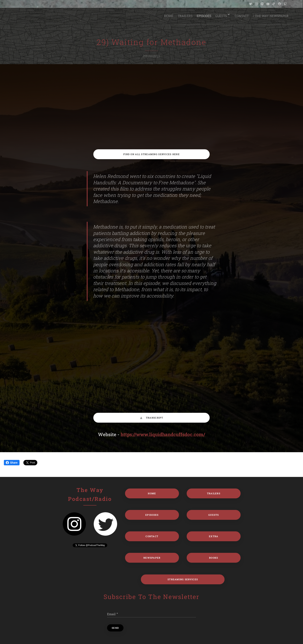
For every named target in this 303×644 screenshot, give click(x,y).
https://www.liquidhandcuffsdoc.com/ (163, 435)
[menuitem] (166, 16)
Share (12, 463)
